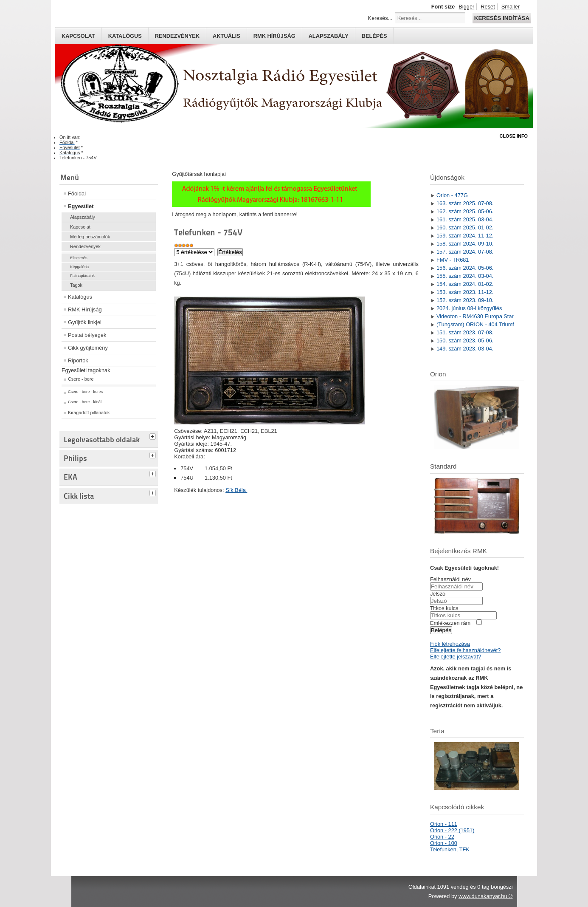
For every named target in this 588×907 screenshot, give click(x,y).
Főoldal (77, 194)
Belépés (374, 36)
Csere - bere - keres (85, 392)
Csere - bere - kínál (85, 402)
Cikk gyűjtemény (88, 348)
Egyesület (81, 206)
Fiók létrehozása (450, 644)
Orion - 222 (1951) (452, 830)
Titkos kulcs (444, 608)
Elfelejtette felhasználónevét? (465, 650)
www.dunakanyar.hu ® (486, 896)
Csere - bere (81, 379)
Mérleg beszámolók (90, 237)
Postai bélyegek (87, 335)
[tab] (154, 435)
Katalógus (125, 36)
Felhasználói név (450, 579)
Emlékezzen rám (450, 623)
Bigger (466, 7)
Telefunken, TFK (450, 849)
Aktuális (226, 36)
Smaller (511, 7)
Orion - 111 (444, 824)
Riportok (78, 360)
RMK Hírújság (85, 309)
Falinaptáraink (82, 276)
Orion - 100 (444, 843)
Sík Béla (236, 490)
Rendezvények (177, 36)
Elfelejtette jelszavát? (456, 657)
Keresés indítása (502, 18)
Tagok (76, 285)
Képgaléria (79, 267)
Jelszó (438, 594)
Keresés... (380, 18)
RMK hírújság (274, 36)
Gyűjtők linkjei (85, 322)
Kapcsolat (78, 36)
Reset (488, 7)
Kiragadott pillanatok (89, 413)
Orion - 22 (442, 837)
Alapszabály (329, 36)
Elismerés (79, 258)
